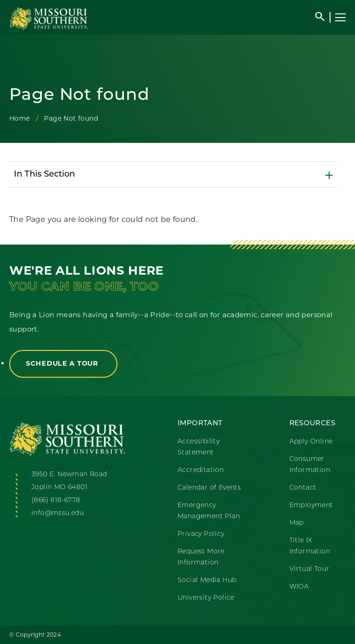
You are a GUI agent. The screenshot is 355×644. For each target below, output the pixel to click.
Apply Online (311, 442)
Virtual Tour (309, 569)
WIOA (299, 587)
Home (20, 118)
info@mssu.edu (58, 513)
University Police (206, 598)
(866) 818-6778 (56, 500)
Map (297, 523)
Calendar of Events (209, 488)
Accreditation (201, 470)
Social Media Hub (207, 580)
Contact (303, 488)
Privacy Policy (201, 534)
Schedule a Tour (63, 363)
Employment (311, 506)
